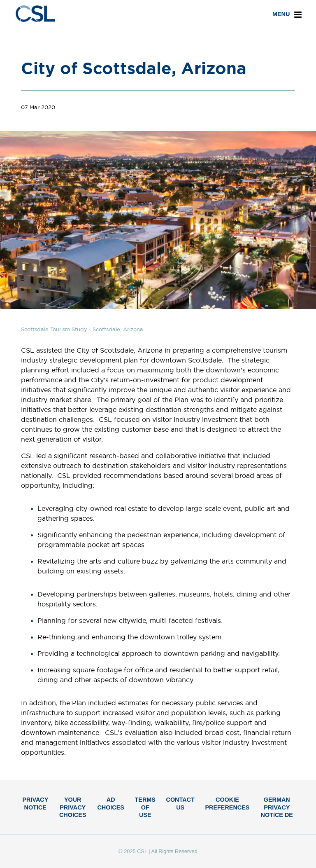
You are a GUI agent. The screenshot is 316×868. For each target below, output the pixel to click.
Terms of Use (145, 807)
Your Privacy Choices (73, 807)
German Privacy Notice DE (277, 807)
